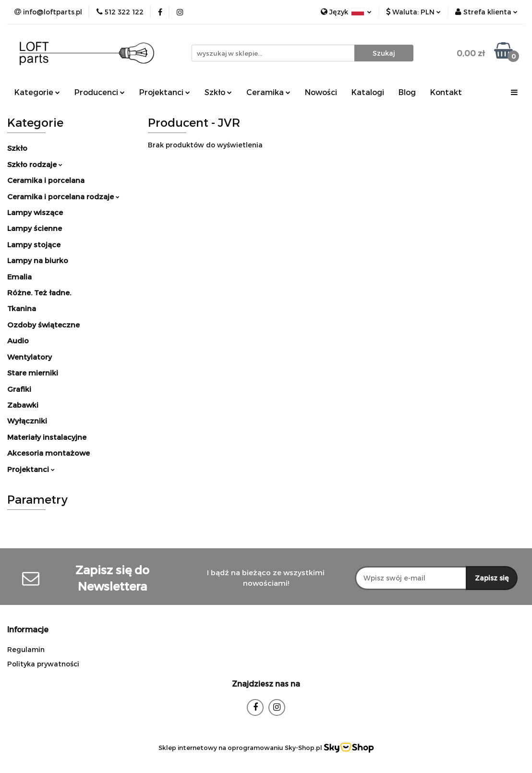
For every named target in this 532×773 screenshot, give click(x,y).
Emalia (19, 277)
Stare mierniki (33, 373)
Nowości (321, 92)
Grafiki (19, 389)
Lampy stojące (34, 244)
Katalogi (368, 92)
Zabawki (23, 405)
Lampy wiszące (35, 212)
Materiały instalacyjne (47, 437)
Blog (407, 92)
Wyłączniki (27, 421)
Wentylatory (30, 357)
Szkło (218, 92)
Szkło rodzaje (35, 164)
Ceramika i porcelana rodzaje (63, 196)
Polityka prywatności (43, 664)
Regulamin (26, 649)
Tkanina (22, 308)
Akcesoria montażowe (48, 453)
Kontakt (446, 92)
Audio (18, 340)
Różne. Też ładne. (39, 292)
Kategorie (37, 92)
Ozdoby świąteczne (43, 325)
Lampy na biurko (38, 260)
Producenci (100, 92)
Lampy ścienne (35, 228)
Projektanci (165, 92)
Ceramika (268, 92)
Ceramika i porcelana (46, 180)
